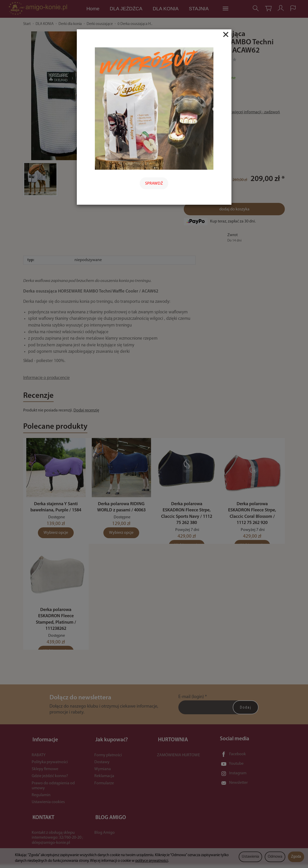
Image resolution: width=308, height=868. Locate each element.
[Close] (226, 35)
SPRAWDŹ (154, 184)
